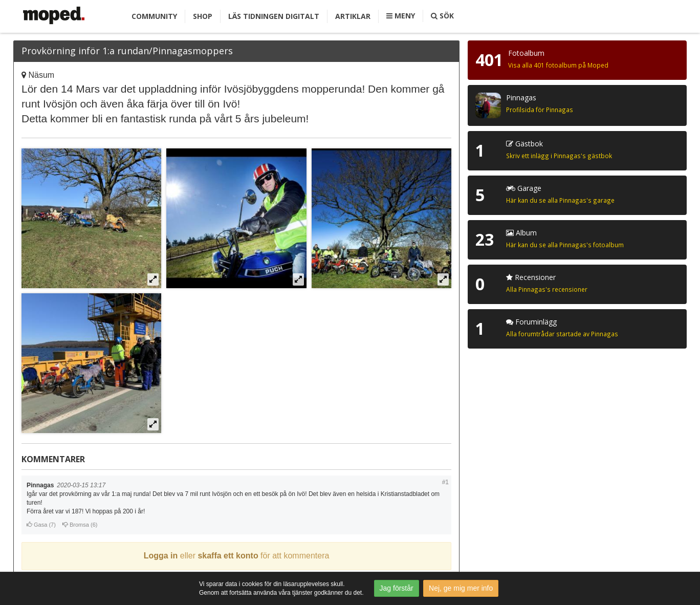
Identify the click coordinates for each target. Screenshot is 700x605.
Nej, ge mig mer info (461, 588)
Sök (442, 16)
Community (154, 16)
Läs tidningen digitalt (274, 16)
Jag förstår (397, 588)
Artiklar (353, 16)
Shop (203, 16)
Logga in (161, 556)
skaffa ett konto (228, 556)
